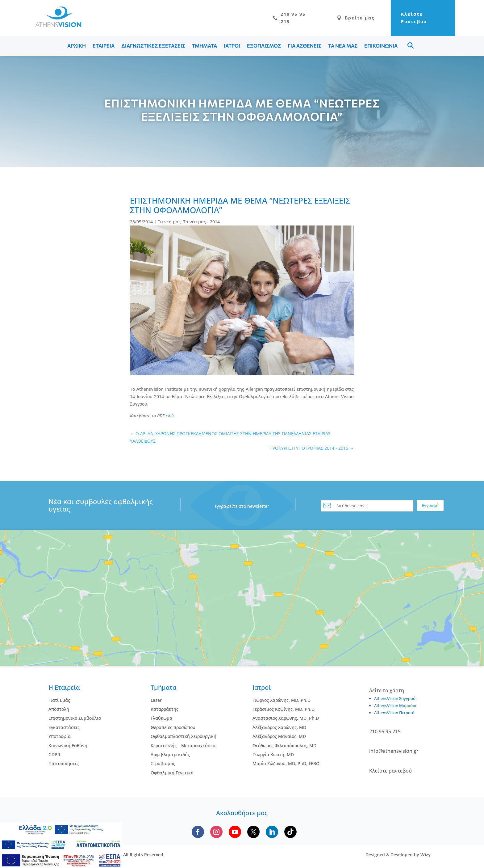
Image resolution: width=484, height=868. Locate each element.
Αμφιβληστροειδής (170, 755)
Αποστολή (59, 710)
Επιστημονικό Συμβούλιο (75, 719)
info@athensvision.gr (394, 752)
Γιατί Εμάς (59, 700)
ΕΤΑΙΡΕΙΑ (104, 46)
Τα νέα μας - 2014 (201, 222)
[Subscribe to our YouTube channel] (235, 832)
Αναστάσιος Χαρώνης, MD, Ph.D (286, 719)
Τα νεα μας (169, 222)
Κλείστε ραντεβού (390, 771)
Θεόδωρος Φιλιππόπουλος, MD (284, 746)
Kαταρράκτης (165, 710)
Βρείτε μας (343, 18)
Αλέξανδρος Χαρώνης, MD (279, 728)
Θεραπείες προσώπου (173, 728)
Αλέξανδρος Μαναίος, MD (279, 737)
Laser (156, 700)
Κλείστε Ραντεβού (408, 18)
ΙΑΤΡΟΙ (232, 46)
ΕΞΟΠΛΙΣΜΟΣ (264, 46)
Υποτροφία (60, 737)
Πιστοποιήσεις (64, 764)
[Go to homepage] (55, 26)
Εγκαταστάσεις (64, 728)
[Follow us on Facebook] (198, 832)
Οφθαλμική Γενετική (172, 773)
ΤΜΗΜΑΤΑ (204, 46)
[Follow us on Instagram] (216, 832)
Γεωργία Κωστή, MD (273, 755)
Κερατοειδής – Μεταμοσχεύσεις (184, 746)
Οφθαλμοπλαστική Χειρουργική (184, 737)
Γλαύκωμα (161, 719)
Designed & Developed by (398, 855)
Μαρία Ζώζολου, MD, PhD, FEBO (286, 764)
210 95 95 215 (275, 18)
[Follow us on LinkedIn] (272, 832)
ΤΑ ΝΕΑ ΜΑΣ (343, 46)
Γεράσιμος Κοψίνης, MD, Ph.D (284, 710)
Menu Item (411, 46)
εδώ (170, 416)
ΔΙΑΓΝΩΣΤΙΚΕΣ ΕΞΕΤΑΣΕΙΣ (153, 46)
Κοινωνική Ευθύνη (68, 746)
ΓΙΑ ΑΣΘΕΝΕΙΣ (305, 46)
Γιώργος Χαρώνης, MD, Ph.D (282, 700)
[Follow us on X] (253, 832)
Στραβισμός (163, 764)
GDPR (54, 755)
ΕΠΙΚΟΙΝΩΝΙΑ (381, 46)
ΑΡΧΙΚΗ (77, 46)
